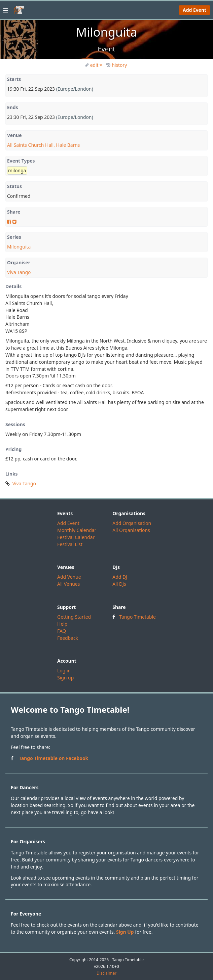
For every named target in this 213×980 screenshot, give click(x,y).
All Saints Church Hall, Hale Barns (44, 145)
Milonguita (19, 247)
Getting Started (74, 617)
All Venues (68, 584)
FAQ (62, 631)
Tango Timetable (137, 617)
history (117, 65)
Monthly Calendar (77, 530)
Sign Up (125, 932)
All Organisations (131, 530)
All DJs (119, 584)
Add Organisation (132, 523)
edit (94, 65)
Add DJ (120, 577)
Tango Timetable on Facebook (54, 758)
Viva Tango (19, 272)
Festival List (70, 544)
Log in (64, 671)
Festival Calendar (76, 537)
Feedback (68, 638)
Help (62, 624)
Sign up (65, 678)
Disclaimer (106, 973)
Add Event (194, 10)
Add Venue (69, 577)
